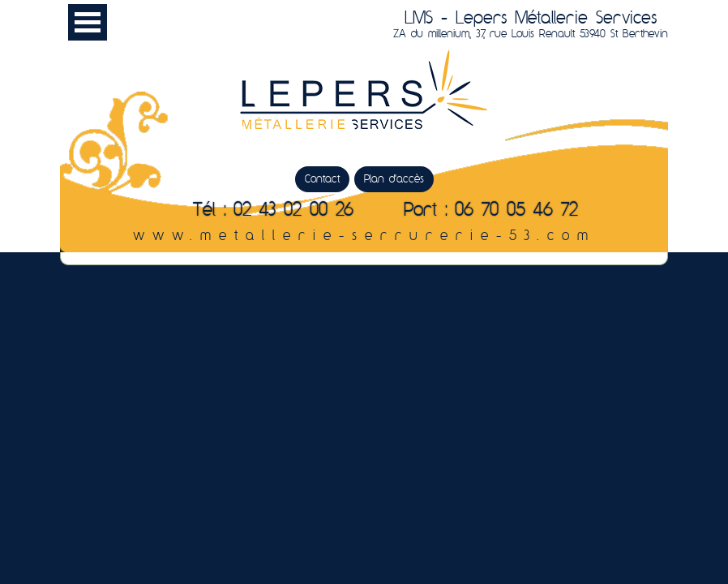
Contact (322, 179)
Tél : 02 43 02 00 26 (273, 211)
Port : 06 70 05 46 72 (491, 211)
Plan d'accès (394, 179)
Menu (88, 22)
